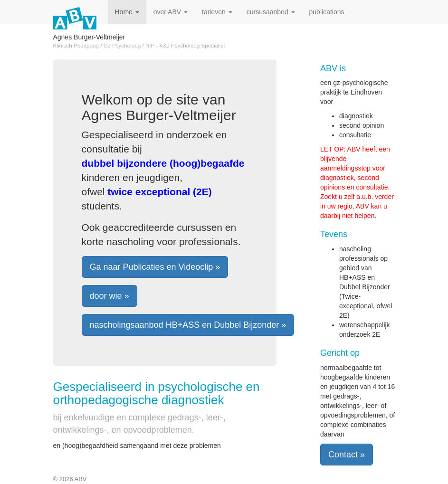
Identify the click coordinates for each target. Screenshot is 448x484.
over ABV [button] (171, 12)
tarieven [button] (217, 12)
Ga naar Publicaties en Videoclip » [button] (155, 267)
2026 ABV (73, 479)
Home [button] (127, 12)
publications (327, 12)
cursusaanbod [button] (271, 12)
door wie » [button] (110, 296)
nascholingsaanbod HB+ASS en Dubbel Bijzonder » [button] (188, 325)
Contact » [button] (347, 455)
